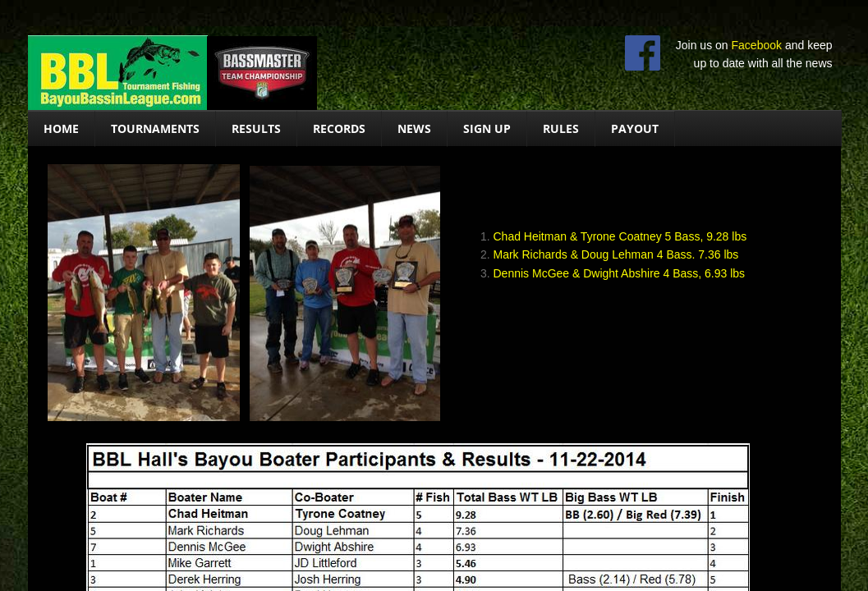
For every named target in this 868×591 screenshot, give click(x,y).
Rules (561, 128)
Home (61, 128)
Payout (635, 128)
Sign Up (487, 128)
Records (339, 128)
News (414, 128)
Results (256, 128)
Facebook (757, 45)
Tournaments (155, 128)
